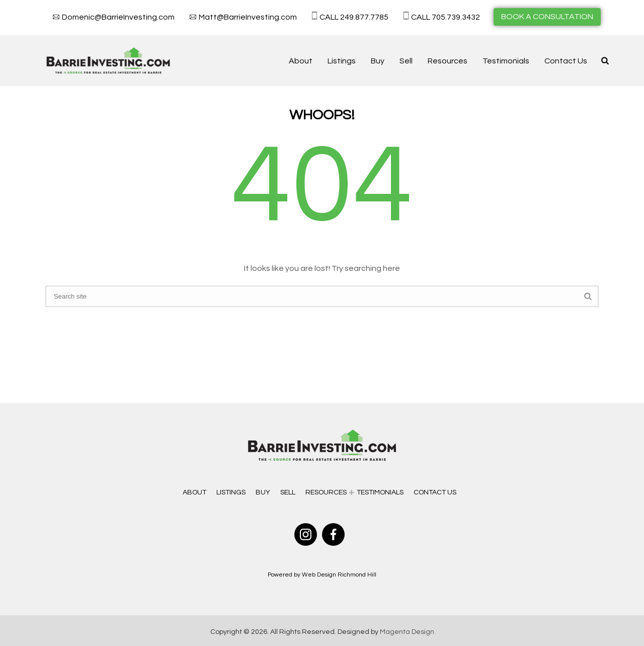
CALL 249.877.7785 (354, 17)
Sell (406, 61)
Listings (342, 61)
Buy (378, 61)
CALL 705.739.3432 (446, 17)
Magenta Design (407, 632)
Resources (448, 61)
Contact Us (566, 61)
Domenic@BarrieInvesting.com (118, 17)
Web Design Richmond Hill (339, 575)
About (301, 61)
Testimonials (506, 61)
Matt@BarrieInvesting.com (248, 17)
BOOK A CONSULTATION (547, 17)
